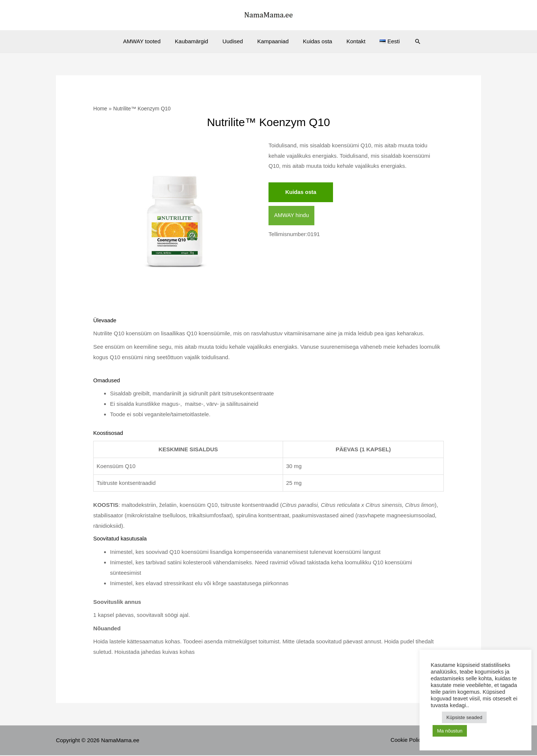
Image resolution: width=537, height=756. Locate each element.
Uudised (236, 41)
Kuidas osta (314, 41)
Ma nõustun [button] (450, 731)
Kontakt (350, 41)
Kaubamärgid (197, 41)
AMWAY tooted (151, 41)
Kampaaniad (273, 41)
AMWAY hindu (292, 216)
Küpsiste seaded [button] (464, 717)
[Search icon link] (407, 41)
